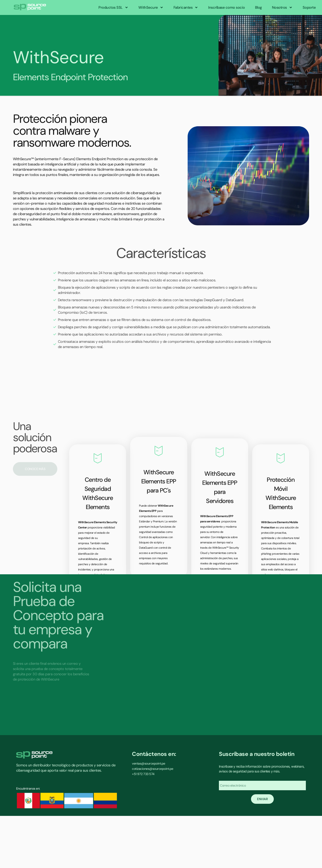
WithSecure (151, 7)
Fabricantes (186, 7)
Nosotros (282, 7)
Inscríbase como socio (227, 7)
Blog (258, 7)
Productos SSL (113, 7)
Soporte (309, 7)
